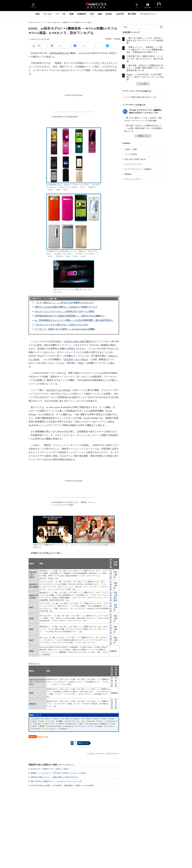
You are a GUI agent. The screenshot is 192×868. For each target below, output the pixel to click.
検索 (161, 27)
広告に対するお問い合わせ (135, 159)
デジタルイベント (148, 14)
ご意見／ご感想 (131, 149)
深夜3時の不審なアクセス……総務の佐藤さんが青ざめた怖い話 (54, 777)
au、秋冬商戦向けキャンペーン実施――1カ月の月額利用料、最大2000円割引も (74, 320)
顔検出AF (104, 724)
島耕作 (42, 726)
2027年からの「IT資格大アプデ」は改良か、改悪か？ (50, 769)
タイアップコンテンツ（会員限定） (139, 169)
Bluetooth (92, 721)
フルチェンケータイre (37, 679)
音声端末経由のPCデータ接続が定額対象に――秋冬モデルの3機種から (70, 316)
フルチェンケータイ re (85, 726)
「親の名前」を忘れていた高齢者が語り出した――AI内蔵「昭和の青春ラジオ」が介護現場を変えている (145, 68)
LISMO (61, 724)
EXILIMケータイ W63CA (76, 359)
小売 (92, 14)
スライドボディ (51, 729)
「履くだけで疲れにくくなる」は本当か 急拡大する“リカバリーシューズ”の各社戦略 (145, 41)
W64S (31, 629)
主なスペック (43, 737)
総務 (72, 14)
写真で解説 (116, 575)
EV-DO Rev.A (37, 729)
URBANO (33, 704)
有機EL (61, 721)
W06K (31, 651)
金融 (100, 14)
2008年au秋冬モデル (59, 53)
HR (64, 14)
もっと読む (143, 84)
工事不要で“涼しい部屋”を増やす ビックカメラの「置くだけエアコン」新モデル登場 (145, 59)
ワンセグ (51, 721)
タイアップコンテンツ (133, 164)
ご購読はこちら (143, 136)
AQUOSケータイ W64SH (58, 390)
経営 (38, 14)
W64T (31, 693)
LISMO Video (72, 724)
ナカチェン (110, 726)
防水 (82, 724)
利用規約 (128, 174)
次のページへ (83, 743)
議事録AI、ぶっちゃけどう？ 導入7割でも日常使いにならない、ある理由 (58, 773)
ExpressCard (69, 726)
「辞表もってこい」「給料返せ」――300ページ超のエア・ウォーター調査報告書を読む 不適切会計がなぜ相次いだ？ (145, 50)
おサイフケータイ (73, 721)
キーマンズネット (66, 765)
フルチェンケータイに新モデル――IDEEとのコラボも (62, 325)
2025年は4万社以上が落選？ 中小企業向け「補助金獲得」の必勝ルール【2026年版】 (62, 786)
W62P (31, 640)
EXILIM (38, 724)
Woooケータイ (49, 724)
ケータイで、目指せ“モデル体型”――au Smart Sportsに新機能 (65, 329)
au (84, 721)
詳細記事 (113, 651)
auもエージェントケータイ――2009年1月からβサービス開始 (65, 311)
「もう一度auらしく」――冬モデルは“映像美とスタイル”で (64, 303)
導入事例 (132, 14)
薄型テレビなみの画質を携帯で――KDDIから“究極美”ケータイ (66, 307)
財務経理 (82, 14)
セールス (48, 14)
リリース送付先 (131, 154)
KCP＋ (101, 721)
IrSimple (100, 726)
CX (57, 14)
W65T (81, 363)
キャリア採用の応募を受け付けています (140, 97)
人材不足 (120, 14)
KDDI (34, 726)
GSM (113, 724)
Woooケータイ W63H (62, 719)
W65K (31, 618)
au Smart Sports (92, 724)
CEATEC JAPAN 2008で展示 (77, 341)
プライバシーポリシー (133, 179)
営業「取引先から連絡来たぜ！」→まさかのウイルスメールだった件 (56, 781)
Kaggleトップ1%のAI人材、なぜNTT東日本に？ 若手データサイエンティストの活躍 (145, 77)
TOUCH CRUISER (55, 726)
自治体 (109, 14)
